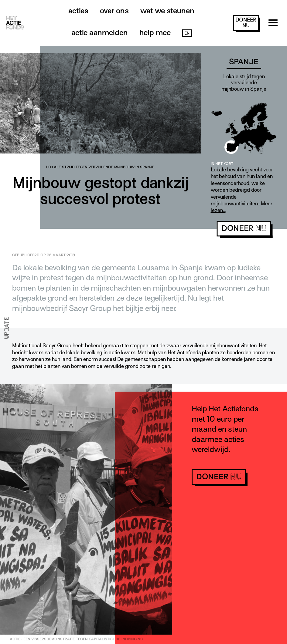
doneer (246, 23)
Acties (78, 11)
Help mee (155, 33)
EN (187, 33)
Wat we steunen (167, 11)
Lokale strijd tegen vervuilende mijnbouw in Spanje (100, 167)
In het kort (222, 164)
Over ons (114, 11)
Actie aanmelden (100, 33)
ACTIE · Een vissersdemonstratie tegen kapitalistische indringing (76, 639)
